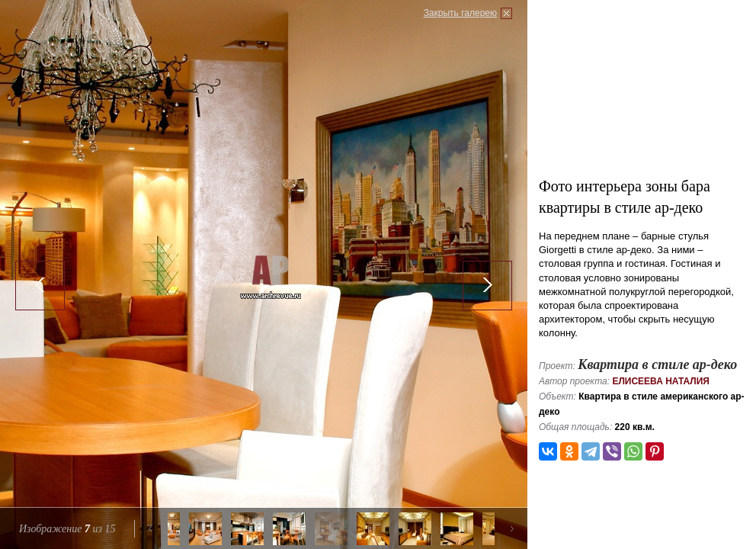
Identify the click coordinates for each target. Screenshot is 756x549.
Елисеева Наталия (661, 381)
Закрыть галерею (460, 13)
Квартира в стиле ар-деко (657, 364)
